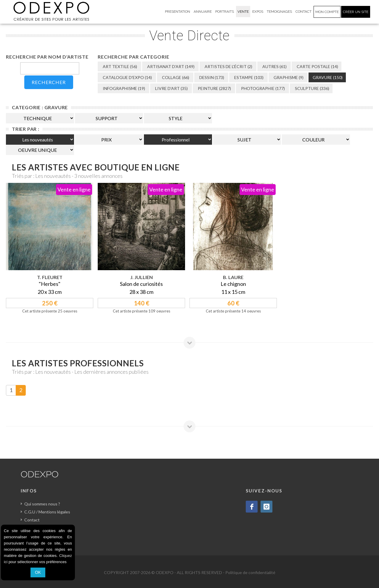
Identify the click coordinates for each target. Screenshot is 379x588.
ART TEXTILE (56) (119, 66)
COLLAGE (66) (175, 77)
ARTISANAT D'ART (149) (170, 66)
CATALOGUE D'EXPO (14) (127, 77)
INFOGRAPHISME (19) (123, 88)
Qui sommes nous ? (42, 504)
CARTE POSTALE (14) (317, 66)
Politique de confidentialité (250, 572)
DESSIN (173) (211, 77)
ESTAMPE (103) (248, 77)
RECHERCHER (49, 82)
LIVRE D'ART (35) (171, 88)
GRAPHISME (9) (288, 77)
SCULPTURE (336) (312, 88)
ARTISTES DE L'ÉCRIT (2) (228, 66)
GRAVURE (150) (328, 77)
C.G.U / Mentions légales (47, 512)
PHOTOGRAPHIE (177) (262, 88)
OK (38, 572)
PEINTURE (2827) (214, 88)
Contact (32, 520)
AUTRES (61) (274, 66)
